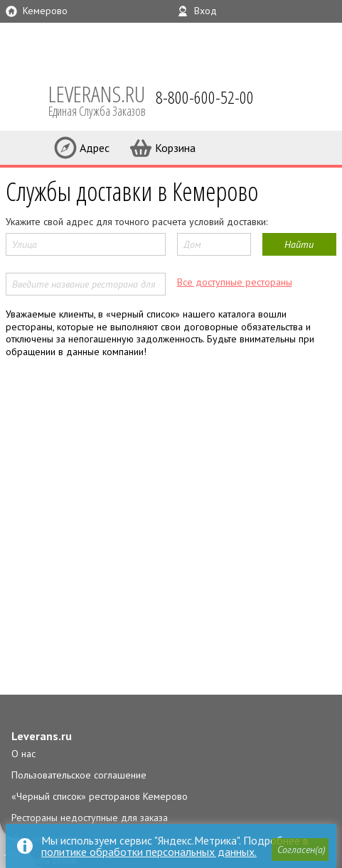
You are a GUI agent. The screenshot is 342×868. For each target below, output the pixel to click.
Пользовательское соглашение (79, 775)
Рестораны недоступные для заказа (90, 818)
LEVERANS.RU (107, 99)
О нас (23, 754)
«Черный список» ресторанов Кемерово (100, 796)
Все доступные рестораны (235, 282)
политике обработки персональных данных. (149, 852)
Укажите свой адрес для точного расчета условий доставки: (137, 222)
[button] (300, 850)
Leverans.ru (42, 736)
